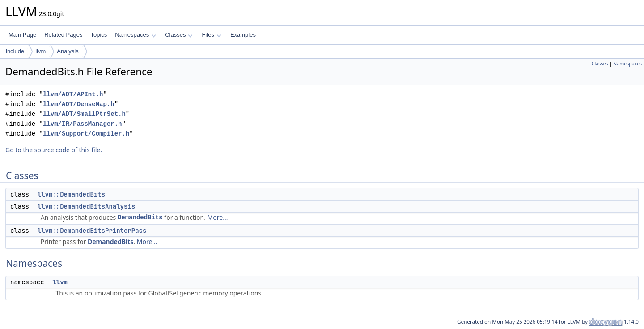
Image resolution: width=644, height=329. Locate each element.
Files (211, 35)
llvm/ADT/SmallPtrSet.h (84, 114)
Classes (179, 35)
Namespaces (135, 35)
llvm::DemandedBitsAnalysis (86, 206)
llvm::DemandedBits (71, 194)
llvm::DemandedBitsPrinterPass (92, 231)
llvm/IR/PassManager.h (82, 124)
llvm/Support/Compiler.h (86, 134)
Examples (243, 35)
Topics (99, 35)
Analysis (68, 51)
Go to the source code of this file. (54, 150)
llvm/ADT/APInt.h (73, 94)
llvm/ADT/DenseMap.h (79, 104)
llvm (40, 51)
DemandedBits (140, 217)
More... (218, 217)
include (15, 51)
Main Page (22, 35)
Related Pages (63, 35)
